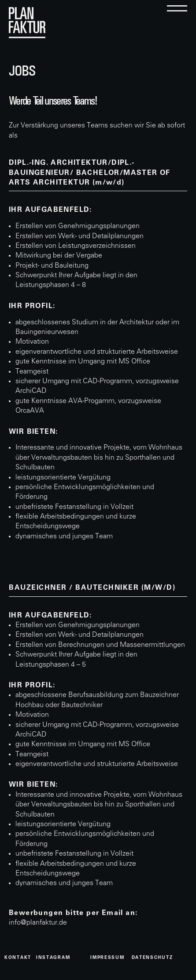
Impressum (107, 958)
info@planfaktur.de (38, 923)
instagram (53, 958)
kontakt (18, 958)
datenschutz (152, 958)
